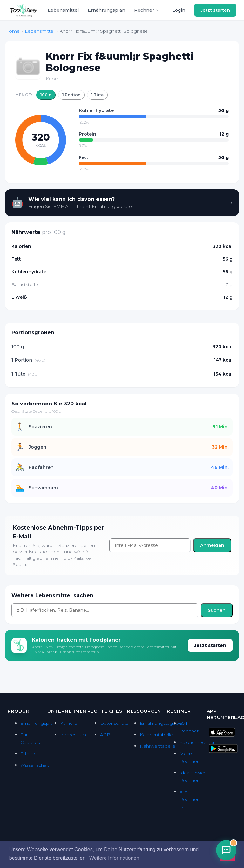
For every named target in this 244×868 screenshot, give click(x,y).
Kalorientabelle (156, 735)
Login (179, 10)
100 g (46, 95)
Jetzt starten (215, 10)
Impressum (73, 735)
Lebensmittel (63, 10)
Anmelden (212, 545)
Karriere (69, 723)
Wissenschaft (35, 765)
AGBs (106, 735)
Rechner (147, 10)
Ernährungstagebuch (163, 723)
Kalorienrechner (197, 742)
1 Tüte (97, 95)
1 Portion (71, 95)
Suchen (217, 610)
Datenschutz (114, 723)
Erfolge (28, 754)
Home (12, 31)
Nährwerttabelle (158, 746)
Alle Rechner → (189, 799)
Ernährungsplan (106, 10)
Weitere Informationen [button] (114, 858)
